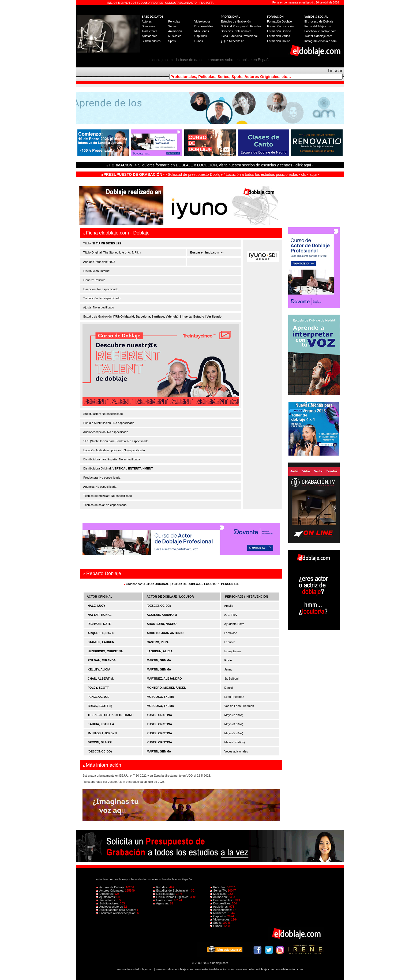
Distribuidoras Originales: (172, 897)
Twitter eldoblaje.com (318, 36)
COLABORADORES (151, 3)
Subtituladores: (108, 903)
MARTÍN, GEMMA (159, 660)
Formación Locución (280, 26)
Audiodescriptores (110, 907)
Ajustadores (149, 36)
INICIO (112, 3)
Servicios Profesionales (236, 31)
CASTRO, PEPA (158, 642)
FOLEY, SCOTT (98, 688)
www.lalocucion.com (289, 969)
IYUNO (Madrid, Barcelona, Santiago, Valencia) (146, 316)
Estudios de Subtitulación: (172, 890)
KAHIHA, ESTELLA (101, 724)
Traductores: (106, 900)
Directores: (105, 894)
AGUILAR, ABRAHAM (162, 615)
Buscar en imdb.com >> (206, 252)
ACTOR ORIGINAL (156, 584)
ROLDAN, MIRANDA (102, 660)
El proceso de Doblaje (319, 21)
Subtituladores (151, 41)
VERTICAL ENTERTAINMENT (133, 468)
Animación (175, 31)
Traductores (149, 31)
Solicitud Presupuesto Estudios (241, 26)
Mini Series (201, 31)
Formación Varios (278, 36)
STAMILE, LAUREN (101, 642)
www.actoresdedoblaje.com (135, 969)
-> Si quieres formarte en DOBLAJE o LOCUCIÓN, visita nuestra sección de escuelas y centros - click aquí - (211, 165)
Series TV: (219, 890)
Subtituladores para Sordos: (117, 910)
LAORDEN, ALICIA (160, 651)
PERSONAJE (230, 584)
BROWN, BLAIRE (100, 742)
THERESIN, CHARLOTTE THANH (110, 715)
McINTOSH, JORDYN (102, 733)
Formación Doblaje (279, 21)
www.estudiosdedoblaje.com (174, 969)
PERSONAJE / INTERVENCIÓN (247, 597)
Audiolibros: (220, 907)
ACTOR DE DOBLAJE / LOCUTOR (195, 584)
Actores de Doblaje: (111, 887)
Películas (174, 21)
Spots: (216, 923)
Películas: (218, 887)
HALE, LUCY (96, 606)
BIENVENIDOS (128, 3)
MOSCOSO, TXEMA (160, 697)
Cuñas (198, 41)
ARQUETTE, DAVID (101, 633)
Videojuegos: (221, 919)
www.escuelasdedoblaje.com (255, 969)
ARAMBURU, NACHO (162, 624)
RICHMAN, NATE (99, 624)
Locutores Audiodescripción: (117, 913)
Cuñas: (217, 926)
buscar (335, 71)
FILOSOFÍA (207, 3)
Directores (148, 26)
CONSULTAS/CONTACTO (181, 3)
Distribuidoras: (165, 894)
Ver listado (214, 316)
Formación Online (279, 41)
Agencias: (162, 903)
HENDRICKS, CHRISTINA (105, 651)
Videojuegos (202, 21)
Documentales (204, 26)
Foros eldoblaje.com (318, 26)
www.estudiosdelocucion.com (214, 969)
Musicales (175, 36)
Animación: (219, 897)
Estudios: (161, 887)
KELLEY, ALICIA (99, 669)
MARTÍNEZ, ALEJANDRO (164, 679)
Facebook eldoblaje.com (320, 31)
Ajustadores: (106, 897)
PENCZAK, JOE (98, 697)
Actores (147, 21)
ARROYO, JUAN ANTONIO (165, 633)
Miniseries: (219, 913)
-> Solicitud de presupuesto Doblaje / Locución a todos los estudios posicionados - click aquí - (210, 174)
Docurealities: (221, 903)
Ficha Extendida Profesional (239, 36)
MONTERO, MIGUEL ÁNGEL (166, 688)
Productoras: (164, 900)
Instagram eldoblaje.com (321, 41)
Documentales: (222, 900)
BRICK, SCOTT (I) (100, 706)
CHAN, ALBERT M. (101, 679)
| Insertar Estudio (192, 316)
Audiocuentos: (221, 910)
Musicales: (219, 894)
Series (172, 26)
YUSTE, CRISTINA (160, 715)
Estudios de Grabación (236, 21)
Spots (172, 41)
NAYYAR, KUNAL (100, 615)
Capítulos (200, 36)
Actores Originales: (111, 890)
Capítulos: (219, 916)
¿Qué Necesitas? (232, 41)
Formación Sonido (279, 31)
